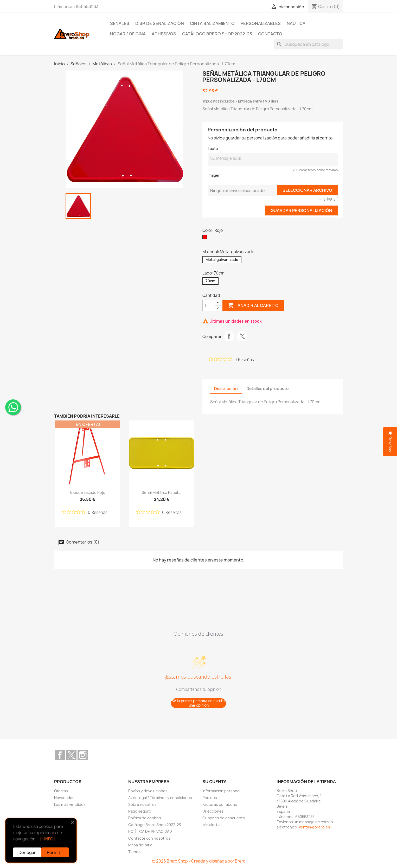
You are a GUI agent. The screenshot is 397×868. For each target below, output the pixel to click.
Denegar (27, 852)
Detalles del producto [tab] (268, 389)
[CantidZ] (209, 305)
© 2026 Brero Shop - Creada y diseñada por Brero (199, 861)
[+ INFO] (47, 839)
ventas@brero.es (315, 827)
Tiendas (135, 852)
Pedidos (210, 798)
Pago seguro (140, 811)
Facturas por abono (220, 804)
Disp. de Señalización (160, 23)
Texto (213, 148)
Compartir (229, 336)
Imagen (214, 175)
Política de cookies (145, 818)
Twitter (71, 755)
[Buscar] (309, 44)
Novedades (64, 798)
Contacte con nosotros (149, 838)
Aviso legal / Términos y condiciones (160, 798)
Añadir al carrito (253, 305)
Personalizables (261, 23)
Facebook (60, 755)
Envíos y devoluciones (148, 791)
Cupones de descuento (224, 818)
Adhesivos (164, 34)
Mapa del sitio (140, 845)
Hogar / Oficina (128, 34)
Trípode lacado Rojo (87, 492)
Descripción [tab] (226, 389)
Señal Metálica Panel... (161, 492)
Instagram (83, 755)
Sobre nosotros (142, 804)
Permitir (55, 852)
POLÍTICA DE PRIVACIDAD (150, 831)
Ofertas (61, 791)
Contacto (270, 34)
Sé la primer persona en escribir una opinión (199, 703)
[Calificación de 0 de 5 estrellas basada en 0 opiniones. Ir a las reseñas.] (231, 359)
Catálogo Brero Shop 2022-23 (217, 34)
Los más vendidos (70, 804)
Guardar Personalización (301, 210)
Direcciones (213, 811)
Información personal (221, 791)
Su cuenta (214, 782)
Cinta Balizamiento (212, 23)
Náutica (296, 23)
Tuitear (242, 336)
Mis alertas (212, 825)
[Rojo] (206, 238)
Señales (120, 23)
